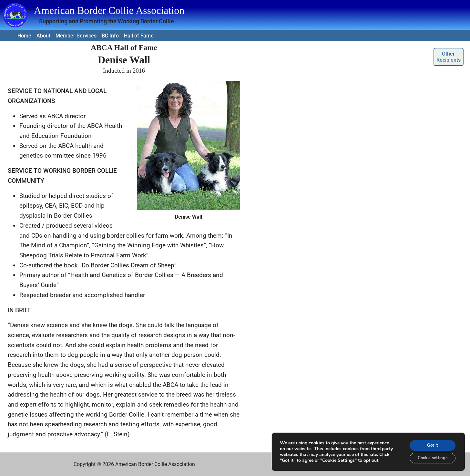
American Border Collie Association (109, 10)
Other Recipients (449, 57)
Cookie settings (430, 456)
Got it (430, 443)
